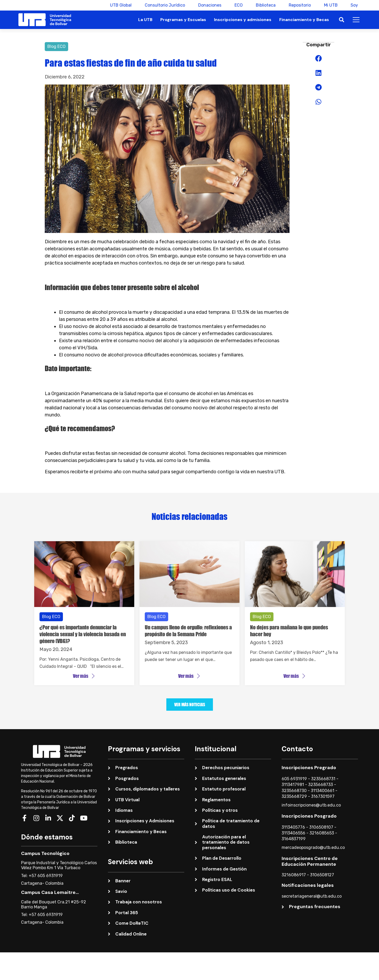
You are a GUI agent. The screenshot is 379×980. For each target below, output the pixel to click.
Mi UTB (331, 5)
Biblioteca (265, 5)
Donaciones (210, 5)
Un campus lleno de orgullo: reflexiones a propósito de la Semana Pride (188, 631)
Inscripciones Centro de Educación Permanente (310, 861)
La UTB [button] (145, 20)
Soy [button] (354, 5)
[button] (341, 20)
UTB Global (121, 5)
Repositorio (300, 5)
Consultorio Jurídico (165, 5)
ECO (238, 5)
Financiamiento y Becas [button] (304, 20)
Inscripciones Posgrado (309, 816)
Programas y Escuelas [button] (183, 20)
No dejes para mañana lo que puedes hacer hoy (289, 631)
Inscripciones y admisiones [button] (243, 20)
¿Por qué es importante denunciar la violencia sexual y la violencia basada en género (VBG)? (83, 634)
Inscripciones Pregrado (309, 768)
